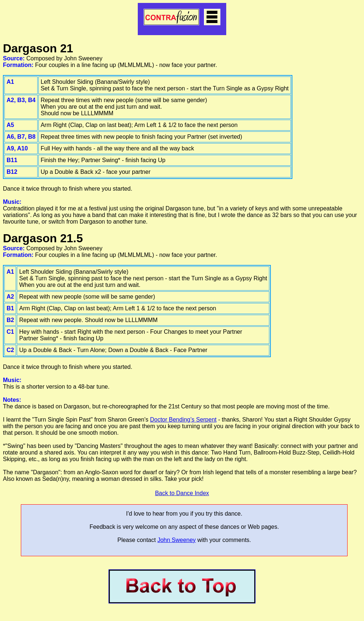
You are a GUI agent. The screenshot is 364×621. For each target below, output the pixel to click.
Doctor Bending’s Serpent (183, 420)
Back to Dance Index (182, 493)
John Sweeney (177, 540)
